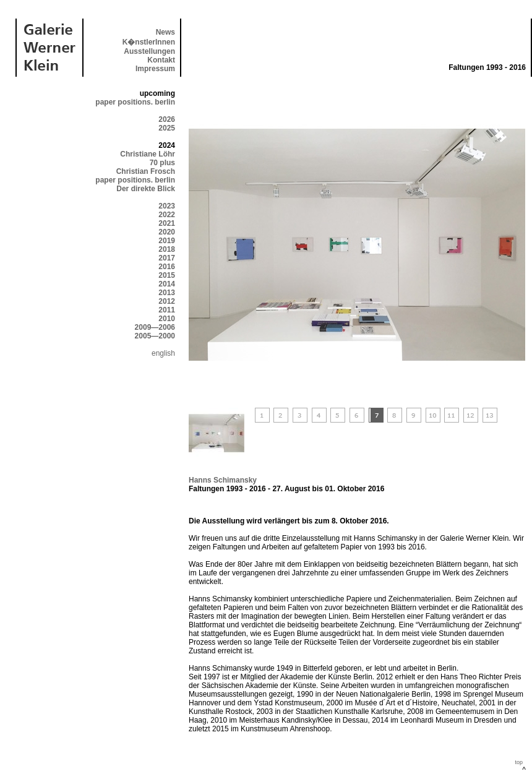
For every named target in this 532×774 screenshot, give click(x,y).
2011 (167, 310)
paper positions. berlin (135, 102)
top (519, 762)
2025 (167, 128)
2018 (167, 249)
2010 (167, 319)
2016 (167, 267)
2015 (167, 275)
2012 (167, 301)
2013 (167, 293)
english (163, 353)
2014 (167, 284)
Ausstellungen (149, 51)
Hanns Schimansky (223, 480)
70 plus (162, 163)
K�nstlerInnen (149, 42)
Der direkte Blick (146, 189)
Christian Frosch (146, 171)
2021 (167, 223)
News (165, 32)
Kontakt (161, 60)
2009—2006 (155, 327)
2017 (167, 258)
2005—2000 (155, 336)
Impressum (155, 69)
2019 (167, 241)
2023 (167, 206)
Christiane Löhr (148, 154)
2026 (167, 119)
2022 (167, 215)
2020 (167, 232)
